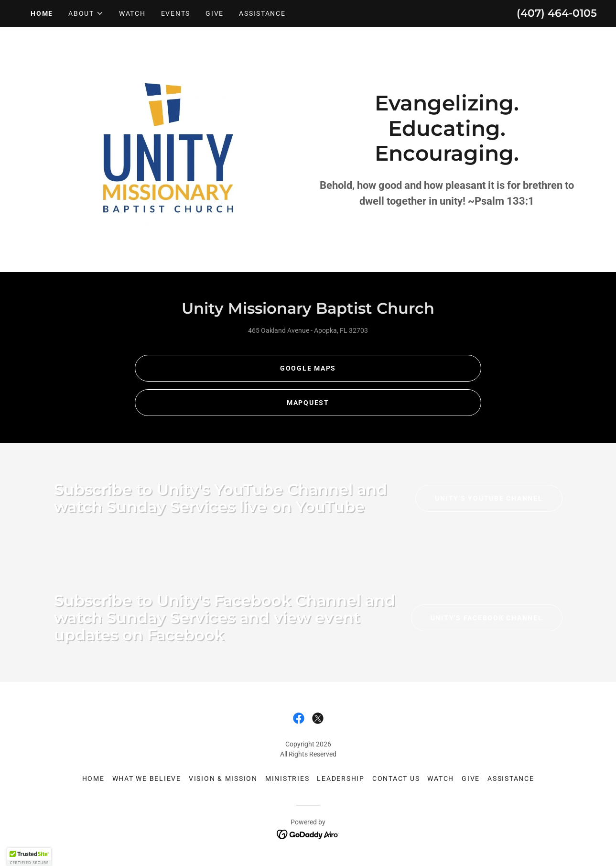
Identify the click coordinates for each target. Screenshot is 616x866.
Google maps (308, 368)
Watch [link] (132, 13)
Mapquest (308, 403)
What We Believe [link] (147, 778)
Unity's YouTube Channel (489, 498)
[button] (86, 13)
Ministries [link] (287, 778)
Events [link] (176, 13)
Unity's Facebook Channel (487, 618)
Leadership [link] (341, 778)
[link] (299, 718)
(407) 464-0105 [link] (557, 13)
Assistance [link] (262, 13)
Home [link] (42, 13)
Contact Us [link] (396, 778)
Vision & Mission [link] (223, 778)
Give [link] (215, 13)
